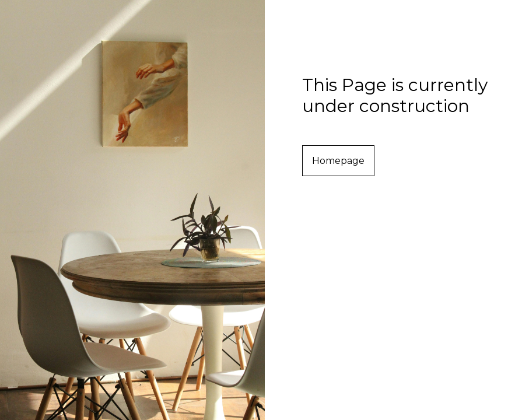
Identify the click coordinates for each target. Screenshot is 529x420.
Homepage (338, 161)
